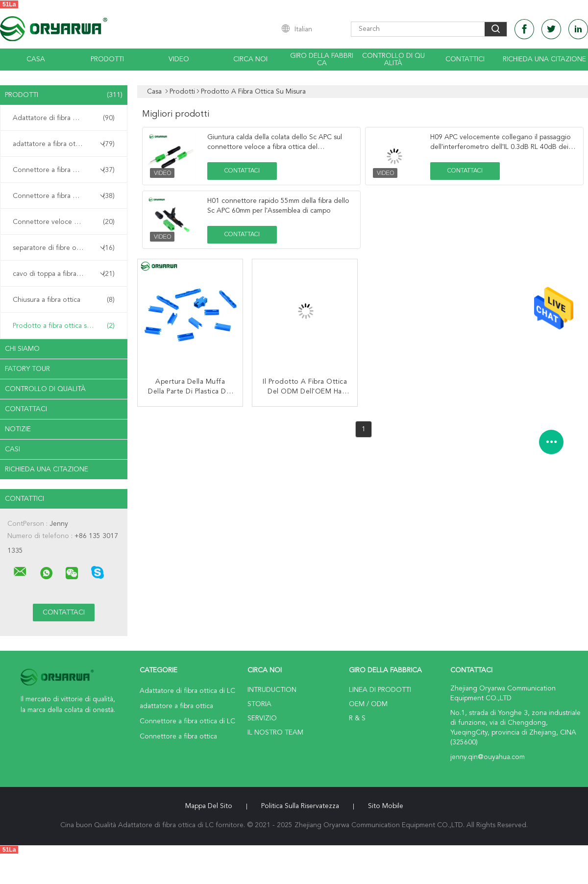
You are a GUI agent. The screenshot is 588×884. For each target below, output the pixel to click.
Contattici (465, 59)
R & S (357, 718)
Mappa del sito (209, 806)
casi (12, 449)
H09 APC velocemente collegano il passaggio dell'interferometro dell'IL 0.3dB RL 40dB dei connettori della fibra (501, 147)
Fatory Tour (27, 369)
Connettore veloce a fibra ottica (64, 222)
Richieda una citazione (544, 59)
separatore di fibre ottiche (64, 248)
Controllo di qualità (393, 60)
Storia (259, 704)
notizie (18, 429)
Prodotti (107, 59)
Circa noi (250, 59)
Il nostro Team (275, 733)
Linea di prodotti (380, 690)
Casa (36, 59)
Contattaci (26, 409)
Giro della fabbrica (322, 60)
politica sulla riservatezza (300, 806)
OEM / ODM (368, 704)
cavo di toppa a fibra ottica (64, 274)
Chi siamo (22, 349)
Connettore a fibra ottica (64, 196)
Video (179, 59)
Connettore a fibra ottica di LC (64, 170)
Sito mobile (386, 806)
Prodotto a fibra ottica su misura (64, 326)
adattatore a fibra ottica (64, 144)
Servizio (262, 718)
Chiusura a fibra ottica (64, 300)
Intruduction (272, 690)
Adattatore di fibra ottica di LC (64, 118)
